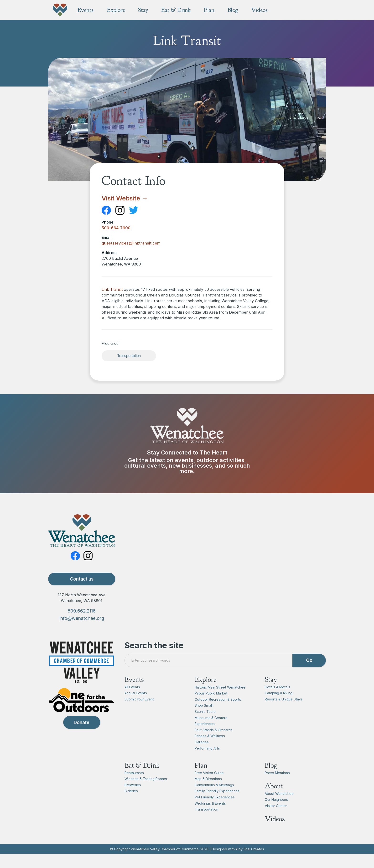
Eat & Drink (142, 765)
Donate (82, 722)
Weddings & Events (210, 803)
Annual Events (136, 693)
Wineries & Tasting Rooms (146, 779)
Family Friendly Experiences (217, 791)
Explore (205, 680)
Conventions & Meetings (214, 785)
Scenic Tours (205, 712)
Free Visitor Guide (209, 773)
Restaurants (134, 773)
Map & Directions (208, 779)
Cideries (131, 791)
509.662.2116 (82, 611)
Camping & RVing (279, 693)
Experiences (205, 724)
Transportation (129, 356)
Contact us (82, 579)
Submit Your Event (139, 699)
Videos (275, 819)
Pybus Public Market (211, 693)
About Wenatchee (279, 794)
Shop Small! (204, 706)
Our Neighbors (276, 800)
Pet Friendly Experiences (215, 797)
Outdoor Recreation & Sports (218, 699)
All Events (132, 687)
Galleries (202, 742)
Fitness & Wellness (210, 736)
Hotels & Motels (278, 687)
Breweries (133, 785)
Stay (271, 680)
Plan (201, 765)
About (274, 786)
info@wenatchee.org (82, 618)
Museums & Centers (211, 718)
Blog (271, 765)
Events (134, 680)
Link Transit (112, 289)
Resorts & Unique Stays (284, 699)
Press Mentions (277, 773)
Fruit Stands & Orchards (214, 730)
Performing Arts (207, 748)
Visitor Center (276, 806)
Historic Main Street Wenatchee (220, 687)
